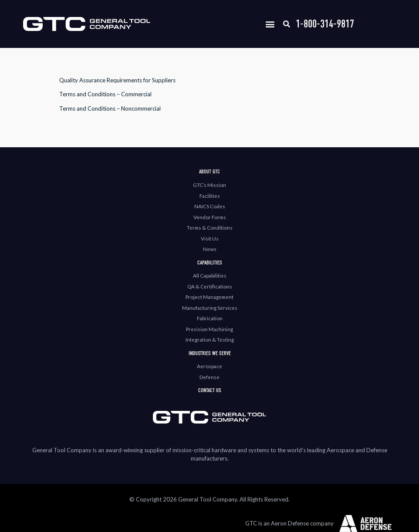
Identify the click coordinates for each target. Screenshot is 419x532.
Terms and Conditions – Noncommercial (110, 108)
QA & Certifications (210, 286)
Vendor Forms (210, 217)
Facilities (210, 196)
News (210, 249)
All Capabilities (210, 275)
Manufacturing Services (210, 308)
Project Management (209, 297)
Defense (209, 377)
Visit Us (210, 238)
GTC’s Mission (209, 185)
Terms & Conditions (210, 227)
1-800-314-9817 (325, 24)
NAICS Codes (210, 206)
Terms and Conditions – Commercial (105, 94)
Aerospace (209, 366)
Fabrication (210, 318)
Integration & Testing (210, 339)
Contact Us (210, 390)
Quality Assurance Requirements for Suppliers (117, 80)
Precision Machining (209, 329)
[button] (270, 24)
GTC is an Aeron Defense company (289, 523)
